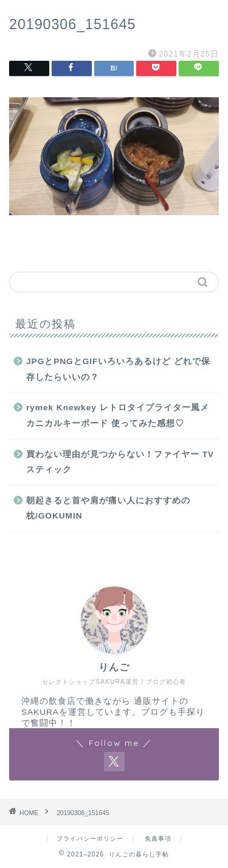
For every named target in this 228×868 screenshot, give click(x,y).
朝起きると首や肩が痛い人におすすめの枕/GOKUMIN (108, 508)
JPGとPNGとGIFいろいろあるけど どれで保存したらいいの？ (118, 369)
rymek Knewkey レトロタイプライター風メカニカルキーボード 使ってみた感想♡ (118, 415)
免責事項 (158, 839)
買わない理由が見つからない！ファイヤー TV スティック (120, 462)
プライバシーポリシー (90, 839)
